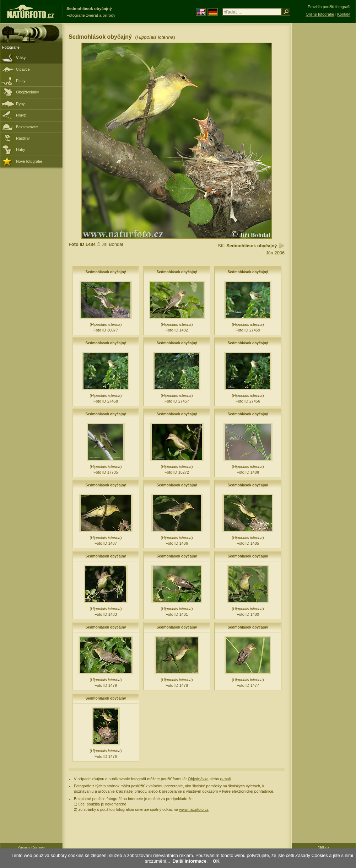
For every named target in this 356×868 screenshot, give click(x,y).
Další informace (190, 861)
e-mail (226, 779)
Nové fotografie (29, 161)
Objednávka (198, 779)
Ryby (20, 104)
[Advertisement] (324, 137)
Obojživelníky (28, 92)
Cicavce (23, 69)
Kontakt (344, 14)
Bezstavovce (27, 127)
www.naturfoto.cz (194, 809)
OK (216, 861)
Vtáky (21, 58)
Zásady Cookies (32, 847)
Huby (20, 150)
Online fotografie (320, 14)
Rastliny (23, 138)
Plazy (21, 81)
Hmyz (21, 115)
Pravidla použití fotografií (329, 7)
